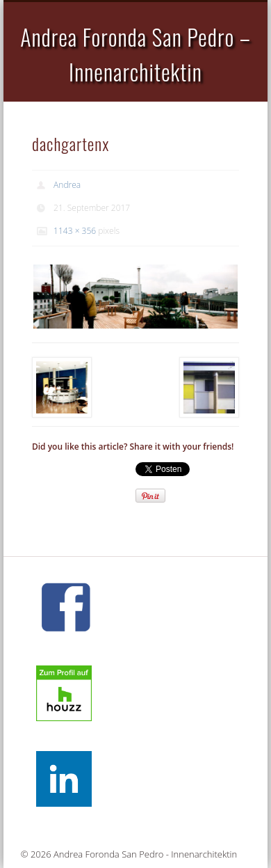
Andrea (67, 185)
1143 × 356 (75, 231)
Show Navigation (217, 125)
